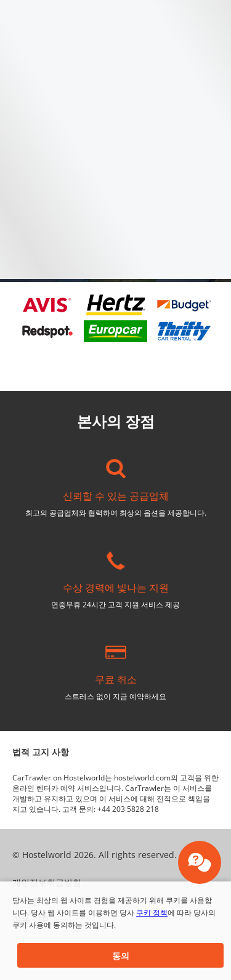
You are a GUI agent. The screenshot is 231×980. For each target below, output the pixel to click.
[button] (120, 955)
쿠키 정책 (152, 913)
